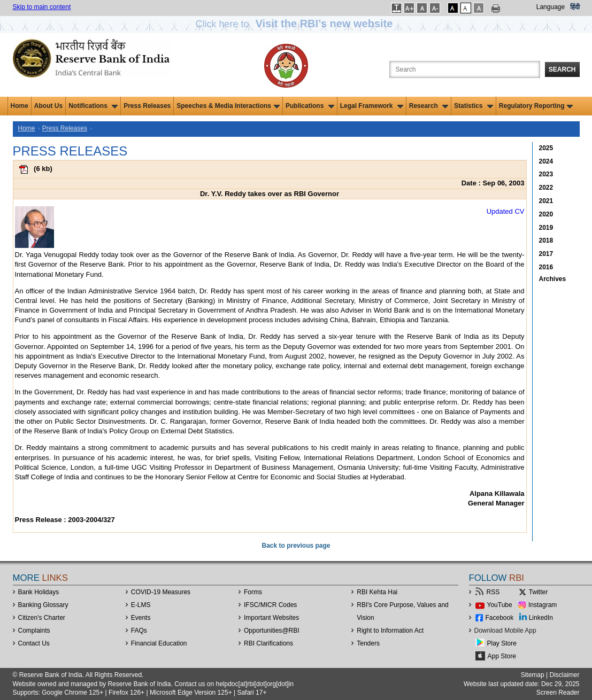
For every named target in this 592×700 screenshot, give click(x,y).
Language (551, 7)
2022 (546, 188)
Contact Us (34, 643)
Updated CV (506, 211)
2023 (546, 174)
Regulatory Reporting (536, 106)
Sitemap (533, 675)
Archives (553, 279)
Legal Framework (372, 106)
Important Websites (271, 618)
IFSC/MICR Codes (270, 605)
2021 (546, 201)
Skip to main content (42, 7)
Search (562, 69)
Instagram (543, 605)
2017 (546, 254)
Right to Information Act (390, 631)
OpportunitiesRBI (272, 631)
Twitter (538, 592)
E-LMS (141, 605)
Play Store (502, 643)
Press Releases (147, 106)
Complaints (34, 631)
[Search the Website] (465, 69)
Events (141, 618)
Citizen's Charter (42, 618)
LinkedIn (541, 618)
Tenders (368, 643)
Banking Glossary (43, 605)
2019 (546, 228)
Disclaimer (564, 675)
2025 (546, 148)
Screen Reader (558, 693)
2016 (546, 267)
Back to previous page (296, 546)
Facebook (500, 618)
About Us (48, 106)
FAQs (139, 631)
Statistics (474, 106)
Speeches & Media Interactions (228, 106)
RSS (493, 592)
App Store (502, 656)
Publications (310, 106)
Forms (253, 592)
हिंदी (575, 7)
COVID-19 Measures (161, 592)
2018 (546, 240)
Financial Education (159, 643)
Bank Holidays (39, 592)
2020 (546, 214)
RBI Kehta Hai (377, 592)
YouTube (500, 605)
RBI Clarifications (268, 643)
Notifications (93, 106)
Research (429, 106)
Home (20, 106)
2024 (546, 161)
